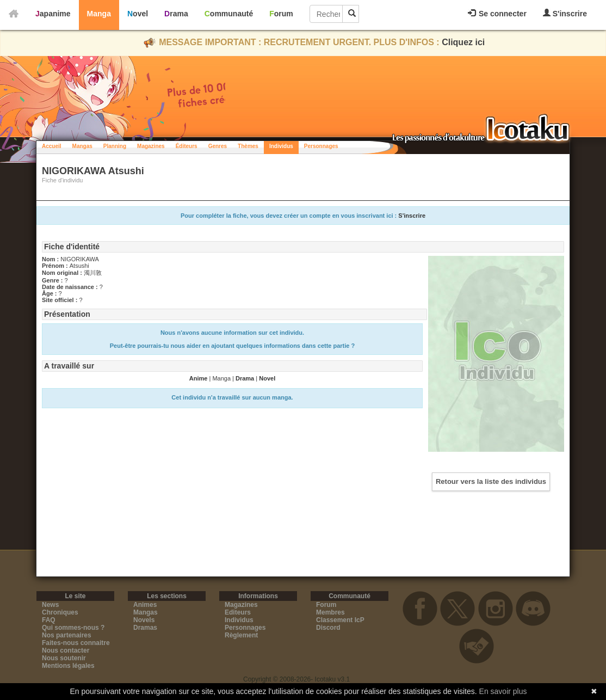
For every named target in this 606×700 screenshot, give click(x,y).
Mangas (82, 146)
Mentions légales (68, 666)
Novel (138, 14)
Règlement (241, 635)
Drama (176, 14)
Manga (99, 14)
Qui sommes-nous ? (73, 628)
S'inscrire (565, 13)
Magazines (151, 146)
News (50, 605)
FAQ (49, 620)
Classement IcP (340, 620)
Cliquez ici (463, 42)
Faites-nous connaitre (76, 643)
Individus (281, 146)
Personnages (321, 146)
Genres (218, 146)
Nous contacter (66, 650)
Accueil (52, 146)
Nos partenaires (67, 635)
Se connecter (497, 14)
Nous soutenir (64, 658)
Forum (281, 14)
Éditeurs (187, 146)
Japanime (53, 14)
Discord (328, 628)
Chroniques (60, 612)
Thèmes (248, 146)
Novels (144, 620)
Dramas (145, 628)
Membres (330, 612)
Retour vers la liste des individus (491, 481)
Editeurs (238, 612)
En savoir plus (503, 691)
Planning (115, 146)
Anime (199, 378)
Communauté (229, 14)
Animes (145, 605)
